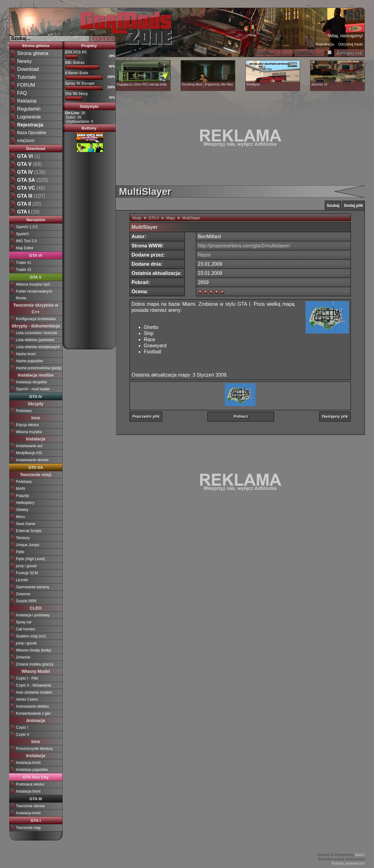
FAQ (22, 93)
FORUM (26, 85)
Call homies (26, 629)
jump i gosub (26, 566)
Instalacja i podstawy (33, 615)
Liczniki (22, 580)
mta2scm (26, 140)
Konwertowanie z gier (33, 713)
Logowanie (29, 117)
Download (28, 69)
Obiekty (22, 510)
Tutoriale (27, 77)
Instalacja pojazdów (32, 770)
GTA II (154, 218)
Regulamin (29, 109)
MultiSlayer (191, 218)
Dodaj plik (354, 205)
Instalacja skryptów (31, 382)
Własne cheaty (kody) (33, 650)
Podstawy (24, 411)
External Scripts (29, 531)
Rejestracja (325, 44)
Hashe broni (26, 354)
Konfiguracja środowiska (36, 319)
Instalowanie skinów (32, 460)
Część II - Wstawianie (33, 685)
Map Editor (25, 248)
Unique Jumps (28, 545)
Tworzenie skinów (30, 806)
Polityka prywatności (348, 863)
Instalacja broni (28, 763)
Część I (22, 728)
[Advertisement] (89, 249)
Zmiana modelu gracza (35, 664)
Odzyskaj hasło (351, 44)
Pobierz (241, 416)
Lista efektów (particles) (35, 340)
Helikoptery (25, 503)
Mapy (170, 218)
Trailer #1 (24, 263)
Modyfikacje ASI (29, 453)
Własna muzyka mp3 (33, 284)
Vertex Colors (27, 699)
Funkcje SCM (27, 573)
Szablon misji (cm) (31, 636)
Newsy (24, 61)
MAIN (20, 489)
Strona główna (33, 53)
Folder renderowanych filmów (34, 295)
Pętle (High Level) (30, 559)
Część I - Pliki (27, 678)
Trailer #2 (24, 270)
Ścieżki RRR (26, 601)
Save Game (26, 524)
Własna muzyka (29, 432)
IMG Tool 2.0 (26, 241)
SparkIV (22, 234)
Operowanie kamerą (32, 587)
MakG (360, 855)
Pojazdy (22, 496)
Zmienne (23, 594)
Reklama (27, 101)
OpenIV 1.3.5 (27, 227)
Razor (204, 255)
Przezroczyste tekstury (34, 749)
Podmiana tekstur (30, 784)
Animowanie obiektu (32, 706)
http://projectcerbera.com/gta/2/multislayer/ (244, 246)
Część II (22, 735)
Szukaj (333, 205)
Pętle (20, 552)
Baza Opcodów (32, 133)
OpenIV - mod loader (33, 389)
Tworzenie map (28, 828)
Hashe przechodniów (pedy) (39, 368)
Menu (20, 517)
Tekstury (23, 538)
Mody (137, 218)
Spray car (24, 622)
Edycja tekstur (27, 425)
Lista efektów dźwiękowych (38, 347)
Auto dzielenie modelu (34, 692)
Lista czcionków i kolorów (37, 333)
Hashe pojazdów (29, 361)
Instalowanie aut (29, 446)
